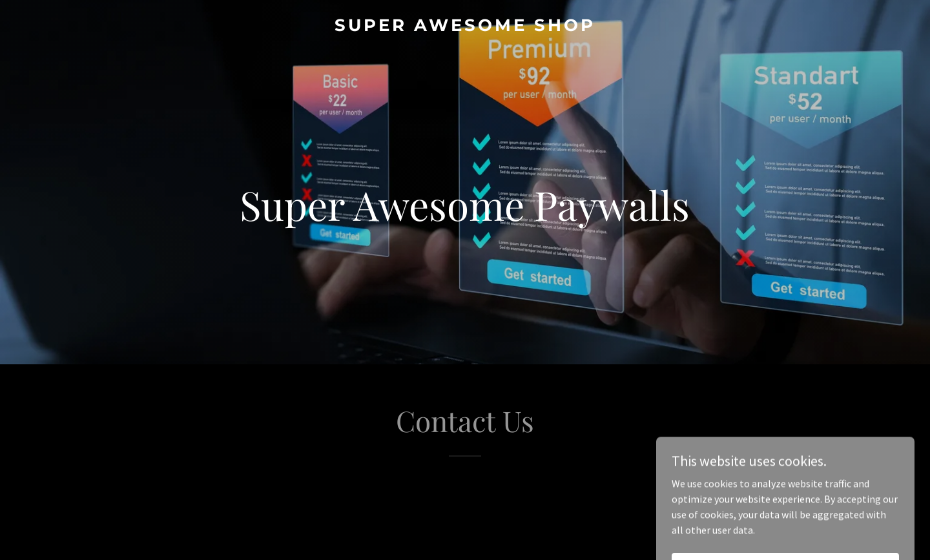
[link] (465, 27)
